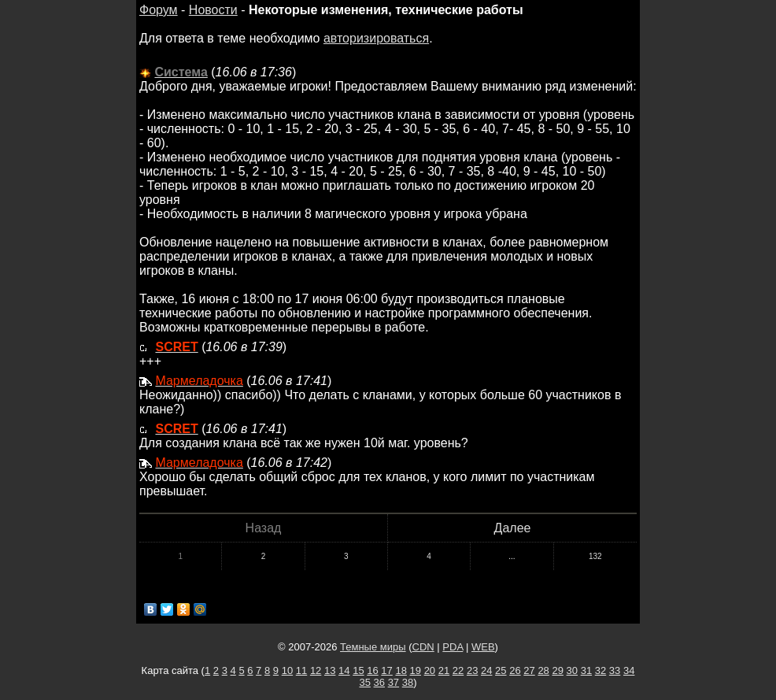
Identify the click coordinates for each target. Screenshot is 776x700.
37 (394, 682)
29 (557, 670)
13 (330, 670)
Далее (513, 528)
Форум (159, 10)
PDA (453, 647)
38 (408, 682)
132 (595, 556)
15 (358, 670)
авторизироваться (376, 38)
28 (543, 670)
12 (316, 670)
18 (401, 670)
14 (344, 670)
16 (372, 670)
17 (386, 670)
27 (529, 670)
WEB (483, 647)
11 (301, 670)
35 (364, 682)
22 (458, 670)
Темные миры (373, 647)
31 (586, 670)
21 (444, 670)
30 (572, 670)
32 (600, 670)
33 (615, 670)
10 (287, 670)
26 (515, 670)
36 (379, 682)
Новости (213, 10)
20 (430, 670)
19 (416, 670)
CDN (423, 647)
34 (629, 670)
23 (472, 670)
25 (501, 670)
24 (486, 670)
